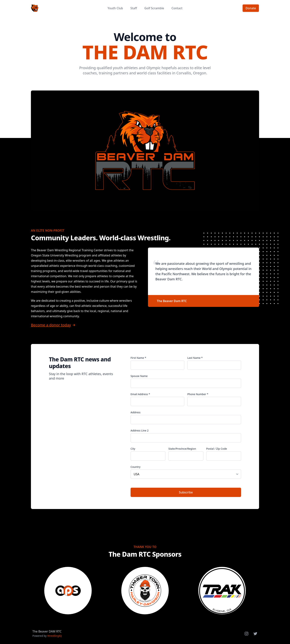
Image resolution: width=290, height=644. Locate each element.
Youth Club (115, 8)
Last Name (195, 358)
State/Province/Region (182, 449)
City (133, 449)
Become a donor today (51, 325)
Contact (177, 8)
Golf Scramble (154, 8)
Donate (251, 8)
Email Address (140, 394)
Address (136, 412)
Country (136, 467)
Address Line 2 (140, 430)
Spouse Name (139, 376)
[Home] (35, 8)
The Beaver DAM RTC (47, 631)
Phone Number (198, 394)
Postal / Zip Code (217, 449)
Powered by (47, 636)
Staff (134, 8)
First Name (138, 358)
